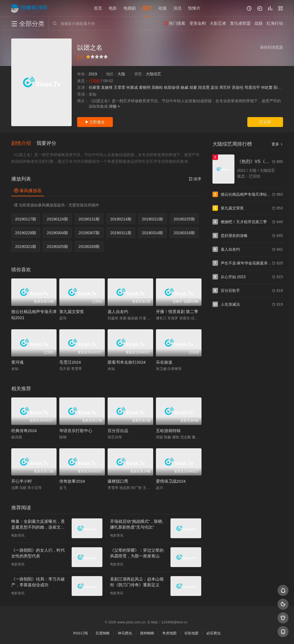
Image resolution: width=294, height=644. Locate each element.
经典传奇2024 (24, 431)
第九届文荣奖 (72, 312)
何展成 (132, 87)
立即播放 (95, 122)
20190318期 (184, 233)
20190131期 (89, 219)
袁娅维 (107, 87)
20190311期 (121, 233)
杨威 (184, 87)
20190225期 (184, 219)
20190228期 (26, 233)
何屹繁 (267, 87)
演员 (177, 8)
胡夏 (193, 87)
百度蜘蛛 (103, 633)
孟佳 (214, 87)
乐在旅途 (164, 362)
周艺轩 (225, 87)
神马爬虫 (125, 633)
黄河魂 (17, 362)
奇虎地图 (169, 633)
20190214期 (121, 219)
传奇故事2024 (72, 481)
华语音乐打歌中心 (76, 431)
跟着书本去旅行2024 (127, 362)
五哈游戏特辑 (168, 431)
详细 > (114, 106)
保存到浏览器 (271, 47)
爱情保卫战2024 (171, 481)
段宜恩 (204, 87)
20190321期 (26, 247)
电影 (113, 8)
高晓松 (157, 87)
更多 (277, 144)
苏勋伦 (238, 87)
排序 (195, 179)
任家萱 (94, 87)
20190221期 (152, 219)
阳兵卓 (279, 87)
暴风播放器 (28, 191)
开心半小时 (22, 481)
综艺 (147, 8)
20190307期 (89, 233)
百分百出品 (118, 431)
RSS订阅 (81, 633)
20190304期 (57, 233)
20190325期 (57, 247)
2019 (93, 74)
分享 (265, 122)
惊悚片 (194, 8)
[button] (24, 143)
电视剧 (130, 8)
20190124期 (57, 219)
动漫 (163, 8)
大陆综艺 (153, 74)
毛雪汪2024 (70, 362)
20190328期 (89, 247)
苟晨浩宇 (252, 87)
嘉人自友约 (118, 312)
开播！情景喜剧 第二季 (177, 312)
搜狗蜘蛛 (147, 633)
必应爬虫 (214, 633)
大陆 (121, 74)
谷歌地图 (191, 633)
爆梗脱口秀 (118, 481)
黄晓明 (145, 87)
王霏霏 (119, 87)
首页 (98, 8)
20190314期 (152, 233)
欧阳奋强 (172, 87)
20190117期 (26, 219)
